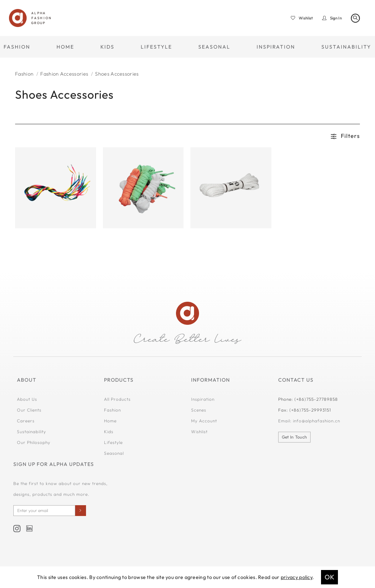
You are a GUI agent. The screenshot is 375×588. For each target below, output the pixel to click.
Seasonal (114, 453)
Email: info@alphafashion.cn (309, 421)
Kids (109, 432)
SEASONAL (214, 47)
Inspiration (203, 399)
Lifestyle (113, 442)
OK (329, 577)
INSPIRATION (276, 47)
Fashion (24, 74)
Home (110, 421)
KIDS (107, 47)
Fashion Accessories (64, 74)
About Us (27, 399)
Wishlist (199, 432)
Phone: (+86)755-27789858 (308, 399)
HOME (65, 47)
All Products (117, 399)
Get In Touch (295, 437)
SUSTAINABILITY (346, 47)
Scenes (199, 410)
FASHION (17, 47)
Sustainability (31, 432)
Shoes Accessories (117, 74)
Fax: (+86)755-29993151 (305, 410)
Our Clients (29, 410)
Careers (26, 421)
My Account (204, 421)
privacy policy (297, 577)
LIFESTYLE (156, 47)
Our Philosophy (34, 442)
